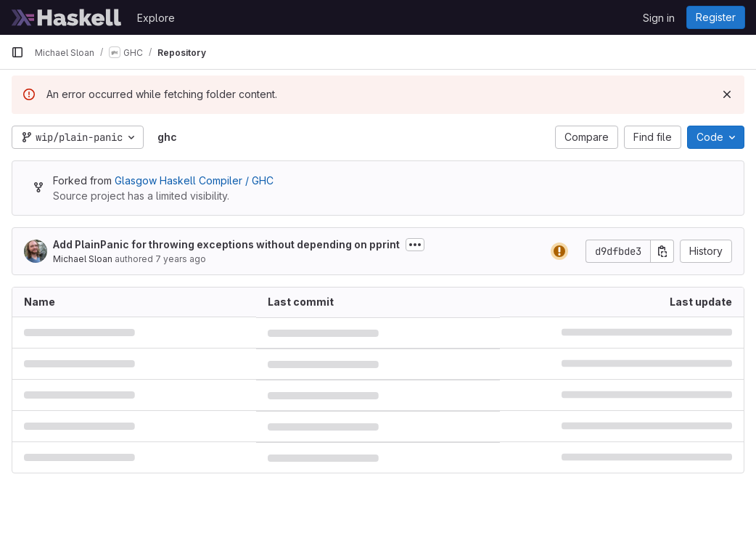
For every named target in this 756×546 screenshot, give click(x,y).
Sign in (659, 18)
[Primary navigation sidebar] (17, 52)
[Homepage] (67, 17)
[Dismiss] (727, 94)
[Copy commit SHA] (662, 251)
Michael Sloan (83, 259)
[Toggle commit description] (415, 245)
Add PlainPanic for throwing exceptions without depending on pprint (226, 244)
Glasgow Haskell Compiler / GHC (194, 180)
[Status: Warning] (559, 251)
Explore (156, 18)
